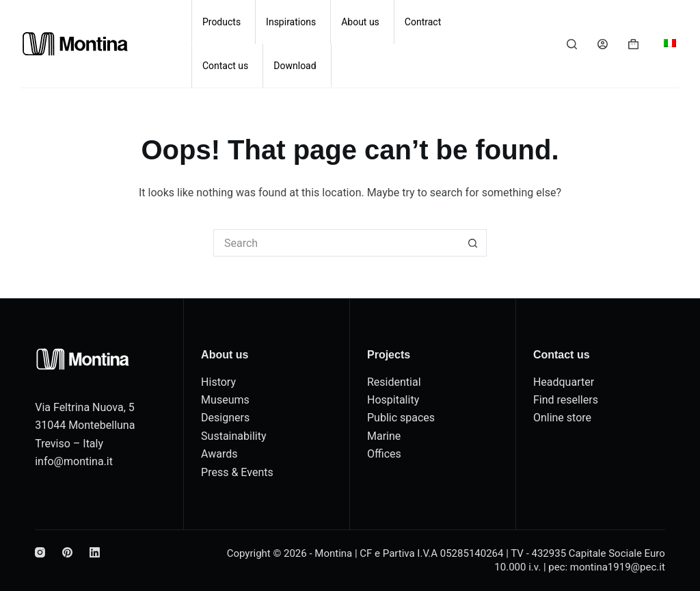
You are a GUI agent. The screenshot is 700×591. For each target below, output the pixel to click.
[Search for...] (336, 243)
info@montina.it (74, 461)
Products (221, 22)
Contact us (225, 66)
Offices (384, 454)
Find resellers (566, 400)
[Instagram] (40, 552)
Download (295, 66)
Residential (394, 382)
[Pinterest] (67, 552)
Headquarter (564, 382)
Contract (423, 22)
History (218, 382)
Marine (384, 436)
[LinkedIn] (95, 552)
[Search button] (473, 243)
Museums (225, 400)
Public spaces (401, 418)
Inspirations (291, 22)
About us (360, 22)
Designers (225, 418)
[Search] (572, 44)
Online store (562, 418)
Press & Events (237, 472)
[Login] (603, 44)
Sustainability (233, 436)
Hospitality (393, 400)
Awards (219, 454)
